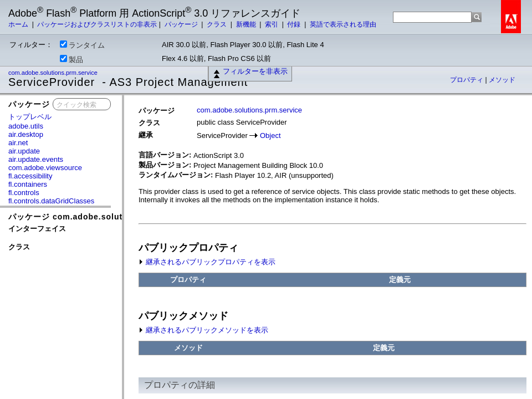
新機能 (247, 24)
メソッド (502, 80)
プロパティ (467, 80)
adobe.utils (26, 126)
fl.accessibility (30, 176)
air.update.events (36, 159)
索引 (272, 24)
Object (270, 135)
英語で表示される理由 (343, 24)
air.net (18, 143)
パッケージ (182, 24)
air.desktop (26, 134)
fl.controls (24, 193)
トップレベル (30, 117)
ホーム (19, 24)
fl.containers (28, 184)
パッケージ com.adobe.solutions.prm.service (101, 217)
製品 (71, 59)
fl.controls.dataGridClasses (51, 201)
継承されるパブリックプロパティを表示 (207, 262)
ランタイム (82, 45)
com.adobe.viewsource (45, 168)
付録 (295, 24)
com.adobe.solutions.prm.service (54, 73)
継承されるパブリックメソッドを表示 (203, 330)
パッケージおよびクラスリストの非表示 (97, 24)
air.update (24, 151)
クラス (218, 24)
